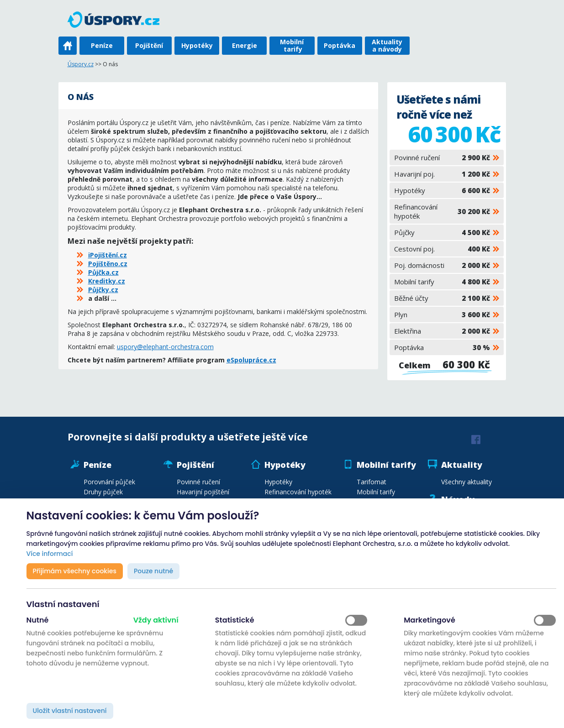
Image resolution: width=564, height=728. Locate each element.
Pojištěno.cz (108, 264)
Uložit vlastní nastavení (70, 711)
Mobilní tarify (292, 45)
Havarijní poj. (442, 174)
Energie (245, 45)
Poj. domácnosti (442, 265)
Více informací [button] (50, 554)
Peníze (102, 45)
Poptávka (340, 45)
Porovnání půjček (109, 482)
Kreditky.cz (107, 281)
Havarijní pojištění (203, 492)
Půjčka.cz (103, 272)
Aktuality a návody (387, 45)
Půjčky (442, 232)
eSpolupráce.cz (251, 360)
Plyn (442, 314)
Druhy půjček (103, 492)
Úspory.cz (81, 64)
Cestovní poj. (442, 249)
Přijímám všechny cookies (75, 571)
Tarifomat (372, 482)
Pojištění (149, 45)
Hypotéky (197, 45)
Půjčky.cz (103, 290)
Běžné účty (442, 298)
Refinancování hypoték (442, 211)
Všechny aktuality (466, 482)
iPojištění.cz (108, 255)
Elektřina (442, 331)
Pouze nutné (153, 571)
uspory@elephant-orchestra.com (165, 347)
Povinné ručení (442, 157)
